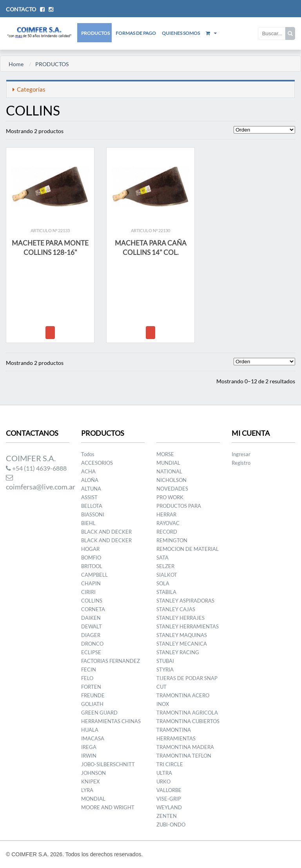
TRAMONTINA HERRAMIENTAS (176, 734)
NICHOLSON (171, 480)
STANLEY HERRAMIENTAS (188, 626)
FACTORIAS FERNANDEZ (111, 661)
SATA (162, 558)
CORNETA (93, 609)
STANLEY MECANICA (182, 644)
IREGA (89, 747)
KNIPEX (90, 781)
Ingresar (241, 454)
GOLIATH (92, 704)
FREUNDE (93, 695)
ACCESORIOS (97, 463)
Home (16, 64)
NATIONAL (169, 471)
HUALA (90, 730)
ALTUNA (91, 489)
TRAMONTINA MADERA (185, 747)
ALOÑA (90, 480)
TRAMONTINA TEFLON (184, 756)
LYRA (87, 790)
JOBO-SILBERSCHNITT (108, 764)
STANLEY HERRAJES (180, 618)
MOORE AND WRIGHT (108, 807)
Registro (241, 463)
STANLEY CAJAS (176, 609)
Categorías (29, 89)
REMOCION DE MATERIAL (188, 549)
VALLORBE (169, 790)
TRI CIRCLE (170, 764)
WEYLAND (169, 807)
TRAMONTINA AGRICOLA (187, 713)
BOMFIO (91, 558)
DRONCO (92, 644)
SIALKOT (167, 575)
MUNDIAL (168, 463)
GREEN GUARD (99, 713)
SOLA (163, 583)
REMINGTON (172, 540)
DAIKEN (91, 618)
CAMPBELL (94, 575)
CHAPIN (91, 583)
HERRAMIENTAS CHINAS (111, 721)
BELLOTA (92, 506)
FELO (87, 678)
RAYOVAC (168, 523)
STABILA (166, 592)
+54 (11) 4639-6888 (36, 468)
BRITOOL (92, 566)
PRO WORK (170, 497)
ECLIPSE (91, 652)
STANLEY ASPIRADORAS (185, 601)
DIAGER (91, 635)
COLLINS (92, 601)
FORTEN (91, 687)
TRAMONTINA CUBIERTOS (188, 721)
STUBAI (165, 661)
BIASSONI (93, 514)
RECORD (167, 532)
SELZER (165, 566)
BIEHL (88, 523)
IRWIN (89, 756)
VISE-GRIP (169, 799)
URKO (163, 781)
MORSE (165, 454)
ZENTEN (167, 816)
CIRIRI (88, 592)
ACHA (88, 471)
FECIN (89, 669)
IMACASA (93, 738)
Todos (88, 454)
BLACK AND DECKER (106, 532)
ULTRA (164, 773)
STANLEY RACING (178, 652)
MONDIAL (93, 799)
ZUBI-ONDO (171, 825)
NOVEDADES (172, 489)
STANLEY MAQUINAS (182, 635)
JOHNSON (93, 773)
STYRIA (165, 669)
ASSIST (89, 497)
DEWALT (92, 626)
